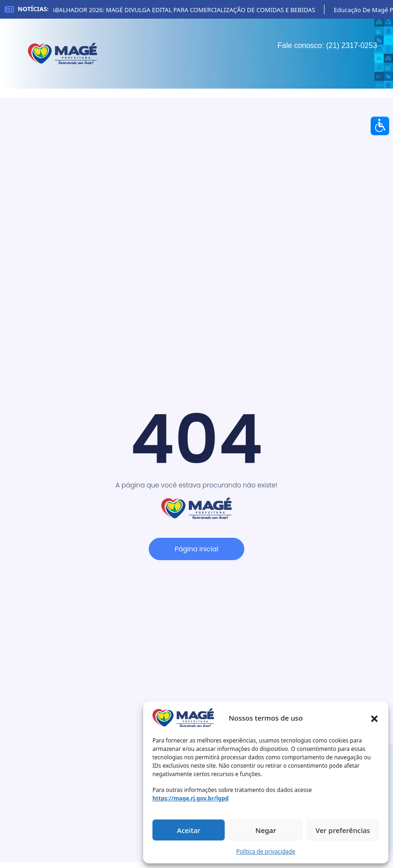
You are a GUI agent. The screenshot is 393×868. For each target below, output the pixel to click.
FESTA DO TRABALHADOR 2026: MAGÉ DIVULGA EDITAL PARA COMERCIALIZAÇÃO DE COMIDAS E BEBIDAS (178, 10)
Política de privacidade (266, 851)
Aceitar (189, 830)
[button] (374, 718)
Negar (266, 830)
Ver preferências (343, 830)
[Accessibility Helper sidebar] (380, 126)
